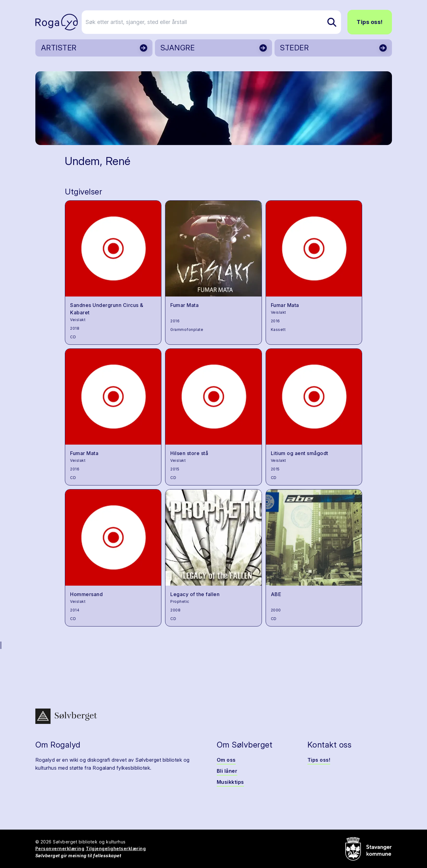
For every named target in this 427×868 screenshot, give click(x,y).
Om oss (226, 760)
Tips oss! (370, 22)
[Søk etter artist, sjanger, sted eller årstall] (216, 22)
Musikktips (230, 782)
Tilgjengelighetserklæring (116, 848)
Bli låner (227, 771)
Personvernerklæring (60, 848)
